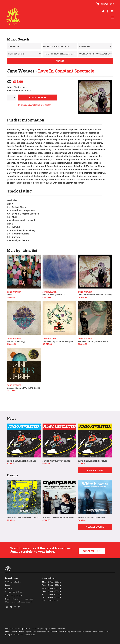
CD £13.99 (47, 344)
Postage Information (13, 628)
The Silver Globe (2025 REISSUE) (93, 341)
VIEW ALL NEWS (95, 470)
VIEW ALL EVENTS (95, 527)
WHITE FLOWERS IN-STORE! (91, 517)
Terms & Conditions (31, 628)
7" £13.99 (11, 391)
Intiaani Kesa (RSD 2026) (54, 295)
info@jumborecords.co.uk (22, 599)
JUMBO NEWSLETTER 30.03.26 (57, 461)
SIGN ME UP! (92, 551)
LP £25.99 (47, 298)
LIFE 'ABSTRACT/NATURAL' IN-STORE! (24, 517)
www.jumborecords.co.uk (22, 602)
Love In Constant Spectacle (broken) (95, 295)
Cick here (20, 592)
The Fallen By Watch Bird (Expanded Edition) (60, 341)
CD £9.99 (11, 298)
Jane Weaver (14, 292)
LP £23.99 (82, 298)
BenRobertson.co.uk (26, 635)
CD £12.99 (12, 344)
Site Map (61, 628)
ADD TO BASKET (38, 98)
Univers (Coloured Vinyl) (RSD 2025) (24, 388)
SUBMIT (60, 61)
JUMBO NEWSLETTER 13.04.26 (21, 461)
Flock (10, 295)
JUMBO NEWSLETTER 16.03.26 (92, 461)
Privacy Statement (49, 628)
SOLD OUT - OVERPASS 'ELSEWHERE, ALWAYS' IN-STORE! (60, 517)
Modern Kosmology (16, 341)
